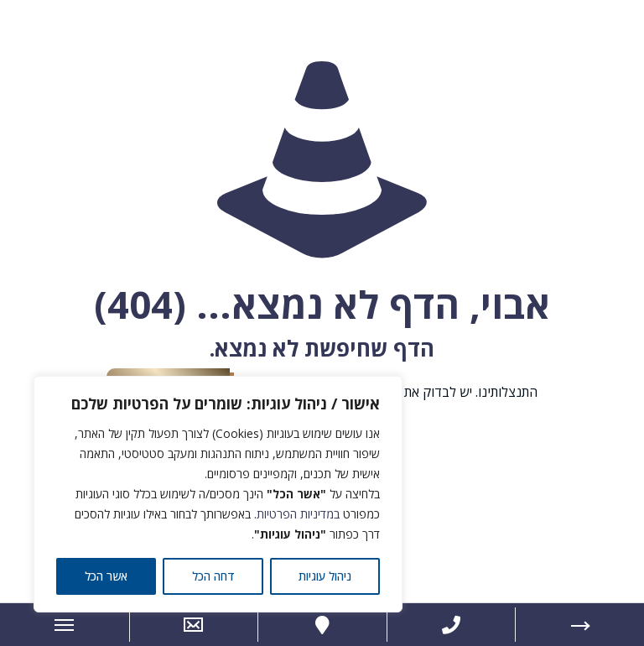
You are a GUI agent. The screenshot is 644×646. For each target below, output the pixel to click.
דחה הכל (213, 576)
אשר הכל (106, 576)
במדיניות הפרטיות (298, 514)
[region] (218, 494)
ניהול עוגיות (325, 576)
